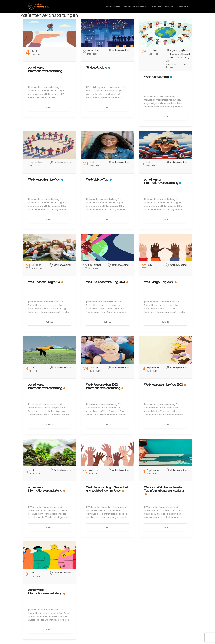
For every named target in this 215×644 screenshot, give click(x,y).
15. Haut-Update (97, 68)
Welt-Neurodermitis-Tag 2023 (163, 385)
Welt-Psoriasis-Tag (156, 77)
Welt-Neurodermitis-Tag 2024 (106, 282)
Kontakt (170, 7)
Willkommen (113, 7)
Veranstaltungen (134, 7)
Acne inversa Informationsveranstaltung (45, 69)
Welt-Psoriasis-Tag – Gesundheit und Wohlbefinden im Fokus (107, 489)
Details (49, 107)
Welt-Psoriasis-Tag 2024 (44, 282)
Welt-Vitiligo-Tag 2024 (159, 282)
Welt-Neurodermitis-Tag (44, 180)
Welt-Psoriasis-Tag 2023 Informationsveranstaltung (103, 386)
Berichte (183, 7)
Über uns (156, 7)
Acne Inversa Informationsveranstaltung (161, 181)
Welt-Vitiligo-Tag (97, 180)
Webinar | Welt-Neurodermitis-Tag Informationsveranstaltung (164, 489)
